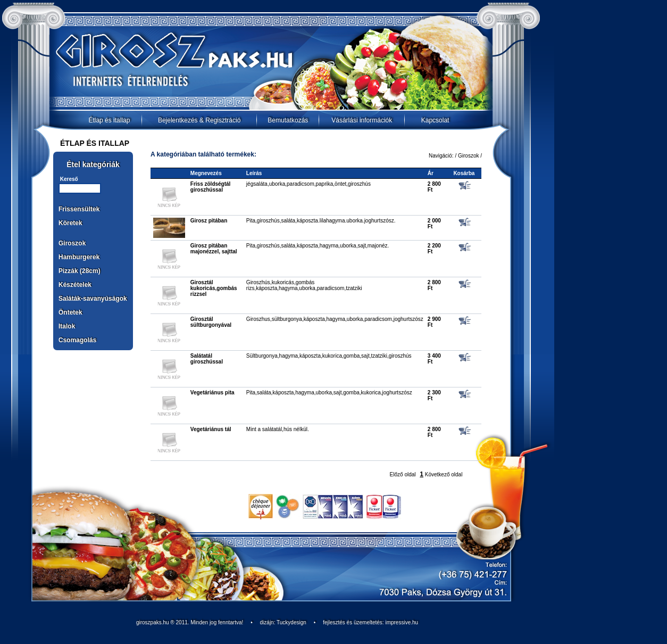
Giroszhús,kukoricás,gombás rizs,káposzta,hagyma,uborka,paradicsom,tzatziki (304, 285)
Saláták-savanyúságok (93, 299)
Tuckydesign (291, 622)
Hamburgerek (79, 257)
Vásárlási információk (362, 120)
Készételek (75, 285)
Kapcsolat (435, 120)
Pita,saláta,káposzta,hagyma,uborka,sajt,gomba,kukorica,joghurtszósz (329, 393)
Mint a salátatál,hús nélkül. (278, 429)
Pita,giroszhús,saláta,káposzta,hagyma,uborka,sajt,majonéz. (318, 246)
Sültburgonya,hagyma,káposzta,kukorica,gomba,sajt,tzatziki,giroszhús (329, 356)
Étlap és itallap (109, 120)
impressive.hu (402, 622)
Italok (67, 326)
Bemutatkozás (288, 120)
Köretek (70, 223)
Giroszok (72, 243)
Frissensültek (79, 209)
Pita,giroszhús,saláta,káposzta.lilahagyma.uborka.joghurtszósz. (321, 221)
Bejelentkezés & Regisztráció (199, 120)
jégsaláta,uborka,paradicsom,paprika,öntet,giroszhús (309, 184)
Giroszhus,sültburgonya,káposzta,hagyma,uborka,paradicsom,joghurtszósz (335, 319)
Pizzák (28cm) (80, 271)
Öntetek (70, 312)
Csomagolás (77, 340)
